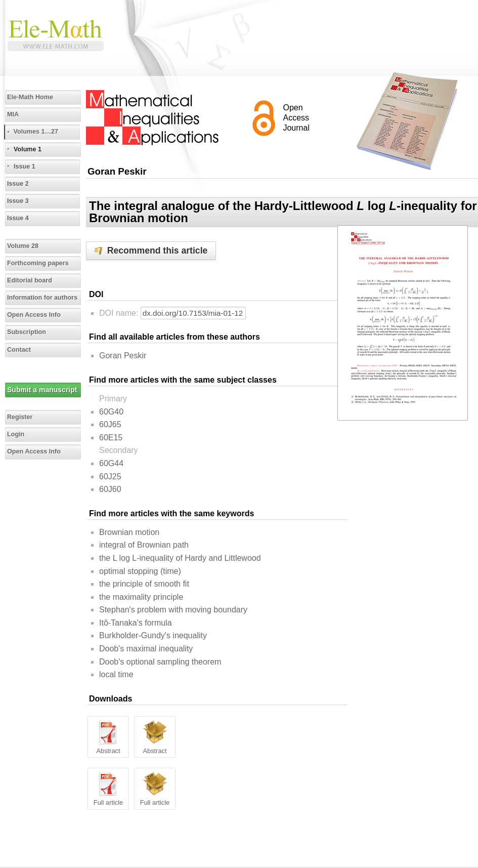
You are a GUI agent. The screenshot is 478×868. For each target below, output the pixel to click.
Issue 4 (18, 218)
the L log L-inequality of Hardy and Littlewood (180, 558)
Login (16, 434)
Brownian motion (129, 532)
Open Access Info (34, 315)
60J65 (110, 424)
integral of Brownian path (144, 545)
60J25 (110, 477)
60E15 (111, 438)
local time (116, 674)
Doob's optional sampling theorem (160, 662)
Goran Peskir (123, 356)
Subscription (27, 332)
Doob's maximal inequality (146, 649)
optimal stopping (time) (140, 571)
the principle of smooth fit (144, 584)
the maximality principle (141, 597)
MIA (13, 114)
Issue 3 (18, 201)
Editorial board (30, 280)
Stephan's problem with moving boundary (173, 610)
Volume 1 (28, 149)
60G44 (111, 463)
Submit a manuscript (42, 390)
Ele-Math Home (30, 97)
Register (20, 417)
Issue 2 (18, 184)
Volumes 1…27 (36, 132)
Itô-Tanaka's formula (136, 623)
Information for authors (42, 298)
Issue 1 (25, 167)
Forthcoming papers (38, 263)
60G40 (111, 412)
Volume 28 (23, 246)
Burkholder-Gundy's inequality (153, 635)
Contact (19, 350)
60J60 (110, 489)
